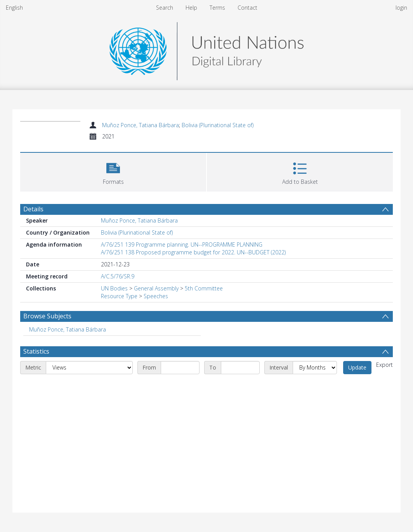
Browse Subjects (47, 316)
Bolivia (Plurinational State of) (218, 125)
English (14, 8)
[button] (113, 171)
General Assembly (156, 288)
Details (33, 209)
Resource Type (119, 296)
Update (357, 367)
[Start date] (180, 368)
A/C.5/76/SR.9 (118, 276)
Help (191, 8)
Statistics (36, 351)
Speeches (156, 296)
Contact (247, 8)
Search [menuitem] (165, 8)
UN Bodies (114, 288)
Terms (217, 8)
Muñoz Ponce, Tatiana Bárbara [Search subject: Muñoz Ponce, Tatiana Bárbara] (68, 329)
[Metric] (89, 368)
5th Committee (204, 288)
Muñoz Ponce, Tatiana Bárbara (141, 125)
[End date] (240, 368)
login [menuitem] (401, 8)
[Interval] (315, 368)
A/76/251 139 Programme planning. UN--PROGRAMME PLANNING (182, 244)
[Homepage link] (206, 49)
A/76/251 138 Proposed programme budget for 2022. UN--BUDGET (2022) (193, 252)
